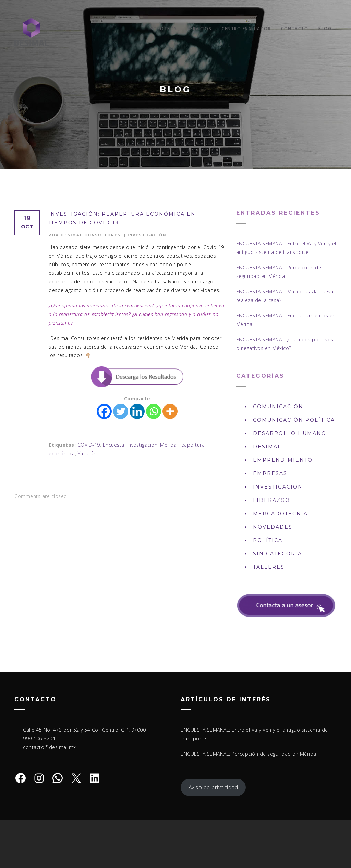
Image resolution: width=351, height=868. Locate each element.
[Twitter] (121, 411)
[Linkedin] (137, 411)
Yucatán (87, 453)
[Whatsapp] (154, 411)
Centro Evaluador (246, 29)
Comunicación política (294, 420)
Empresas (270, 473)
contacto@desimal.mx (50, 747)
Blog (325, 29)
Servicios (200, 29)
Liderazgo (271, 500)
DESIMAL (267, 447)
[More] (170, 411)
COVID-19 (89, 445)
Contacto (295, 29)
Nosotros (164, 29)
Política (268, 540)
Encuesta (114, 445)
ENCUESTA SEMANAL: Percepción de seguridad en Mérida (249, 754)
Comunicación (278, 407)
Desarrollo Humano (290, 433)
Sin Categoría (277, 554)
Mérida (168, 445)
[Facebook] (104, 411)
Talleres (269, 567)
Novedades (273, 527)
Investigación (147, 235)
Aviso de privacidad (213, 787)
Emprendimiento (283, 460)
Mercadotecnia (280, 514)
